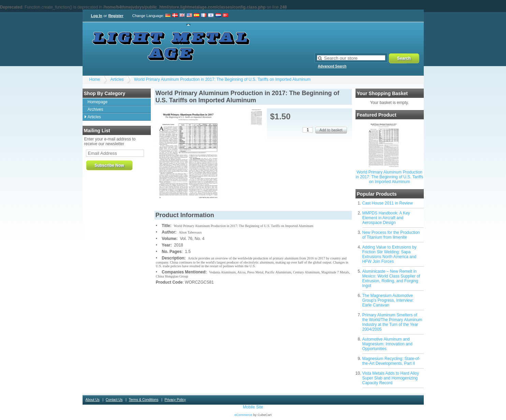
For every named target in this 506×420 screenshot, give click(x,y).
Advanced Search (332, 66)
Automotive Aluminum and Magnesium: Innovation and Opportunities (387, 344)
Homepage (98, 102)
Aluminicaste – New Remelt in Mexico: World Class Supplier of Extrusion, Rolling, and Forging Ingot (391, 279)
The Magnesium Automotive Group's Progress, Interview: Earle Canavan (388, 300)
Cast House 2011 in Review (388, 203)
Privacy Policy (175, 400)
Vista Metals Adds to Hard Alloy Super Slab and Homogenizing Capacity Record (391, 378)
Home (95, 79)
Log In (97, 16)
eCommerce (243, 415)
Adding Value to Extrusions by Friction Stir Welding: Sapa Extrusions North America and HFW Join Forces (389, 254)
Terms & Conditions (143, 400)
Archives (96, 109)
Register (116, 16)
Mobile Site (253, 407)
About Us (93, 400)
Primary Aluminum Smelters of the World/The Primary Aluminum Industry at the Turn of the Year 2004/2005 (392, 322)
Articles (117, 79)
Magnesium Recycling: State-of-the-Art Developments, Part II (391, 361)
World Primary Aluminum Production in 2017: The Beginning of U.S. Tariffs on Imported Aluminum (222, 79)
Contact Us (114, 400)
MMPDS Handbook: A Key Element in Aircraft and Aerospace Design (386, 218)
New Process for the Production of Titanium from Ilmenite (391, 235)
